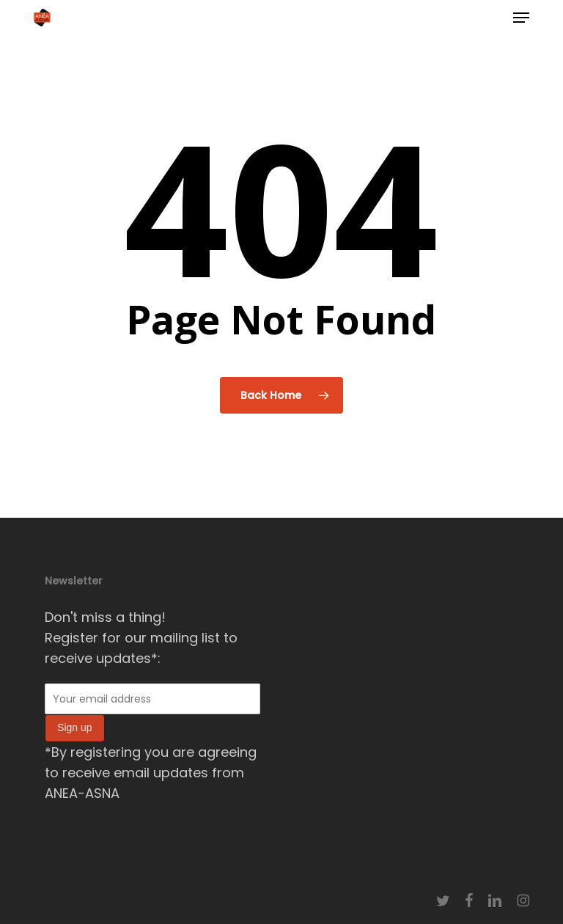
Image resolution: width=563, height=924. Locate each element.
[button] (521, 18)
